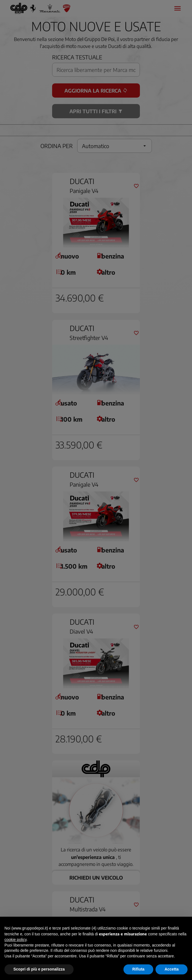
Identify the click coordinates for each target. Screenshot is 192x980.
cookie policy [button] (15, 940)
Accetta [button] (172, 969)
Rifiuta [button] (138, 969)
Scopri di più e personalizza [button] (39, 969)
